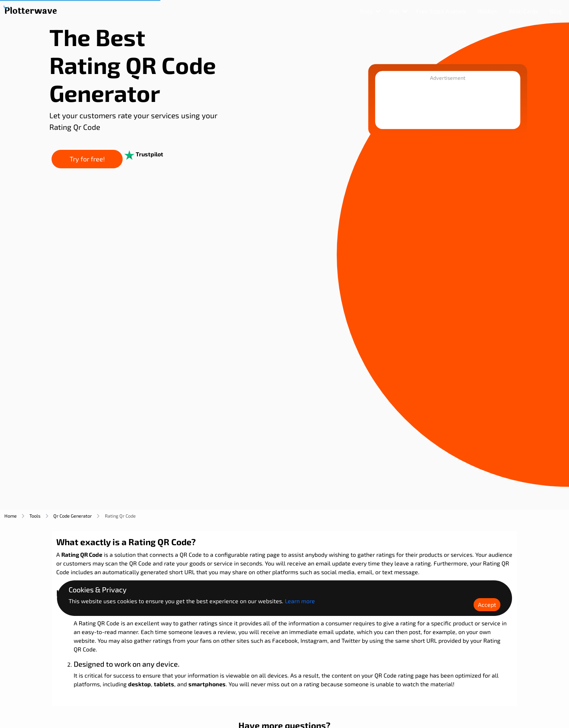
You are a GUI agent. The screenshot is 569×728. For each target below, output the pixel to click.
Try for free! (108, 160)
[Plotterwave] (31, 11)
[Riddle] (489, 11)
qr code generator (73, 516)
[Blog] (556, 11)
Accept (487, 604)
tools (35, 516)
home (11, 516)
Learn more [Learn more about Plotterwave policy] (300, 601)
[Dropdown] (370, 11)
